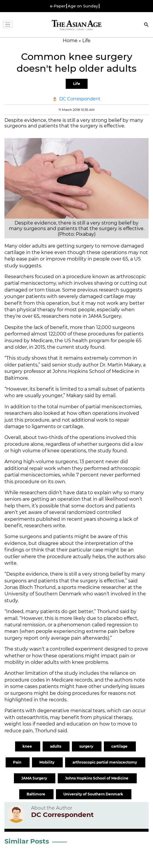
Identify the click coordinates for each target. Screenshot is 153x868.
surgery (87, 746)
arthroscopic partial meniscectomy (105, 762)
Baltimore (36, 794)
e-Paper (58, 6)
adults (56, 746)
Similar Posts (27, 841)
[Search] (146, 25)
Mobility (47, 762)
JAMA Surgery (35, 778)
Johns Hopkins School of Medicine (97, 778)
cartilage (120, 746)
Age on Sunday (83, 6)
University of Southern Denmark (94, 794)
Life (77, 84)
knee (28, 746)
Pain (18, 762)
